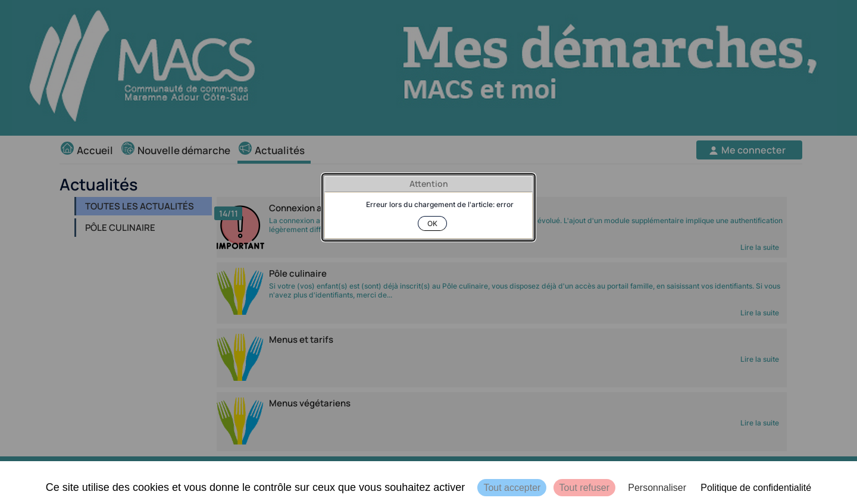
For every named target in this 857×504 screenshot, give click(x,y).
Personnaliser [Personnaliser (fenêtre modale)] (657, 488)
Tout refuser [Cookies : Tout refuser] (584, 488)
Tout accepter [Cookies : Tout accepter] (512, 488)
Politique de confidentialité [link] (756, 488)
